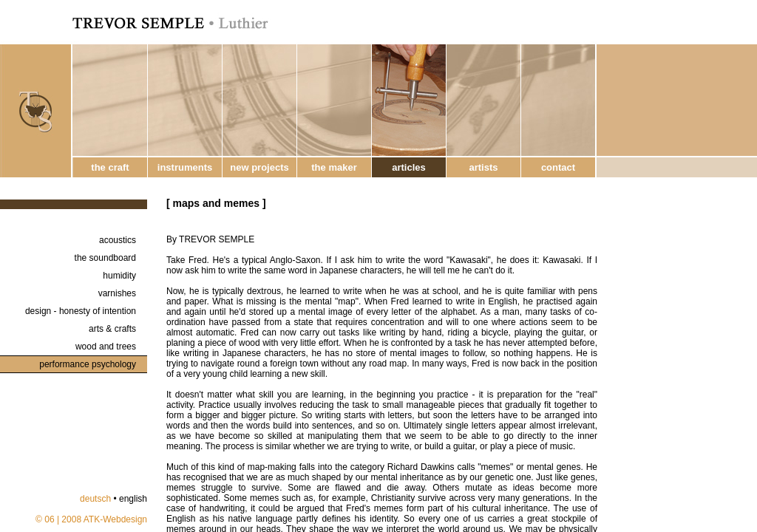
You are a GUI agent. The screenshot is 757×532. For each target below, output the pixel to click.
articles (409, 167)
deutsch (95, 499)
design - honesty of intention (81, 311)
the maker (334, 167)
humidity (119, 276)
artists (483, 167)
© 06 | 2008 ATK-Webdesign (91, 519)
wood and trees (106, 347)
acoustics (118, 240)
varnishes (117, 293)
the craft (110, 167)
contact (558, 167)
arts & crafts (112, 329)
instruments (185, 167)
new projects (259, 167)
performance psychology (88, 364)
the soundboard (105, 258)
